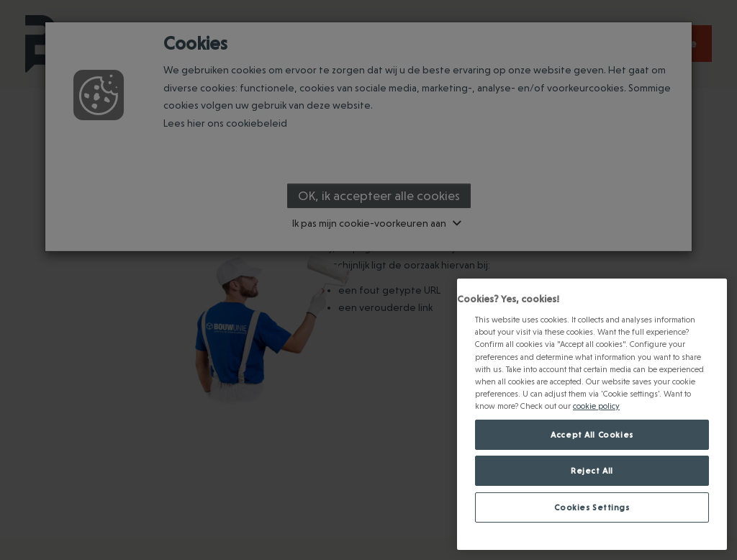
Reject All (592, 470)
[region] (592, 414)
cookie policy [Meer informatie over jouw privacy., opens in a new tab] (596, 406)
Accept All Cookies (592, 434)
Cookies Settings (592, 507)
